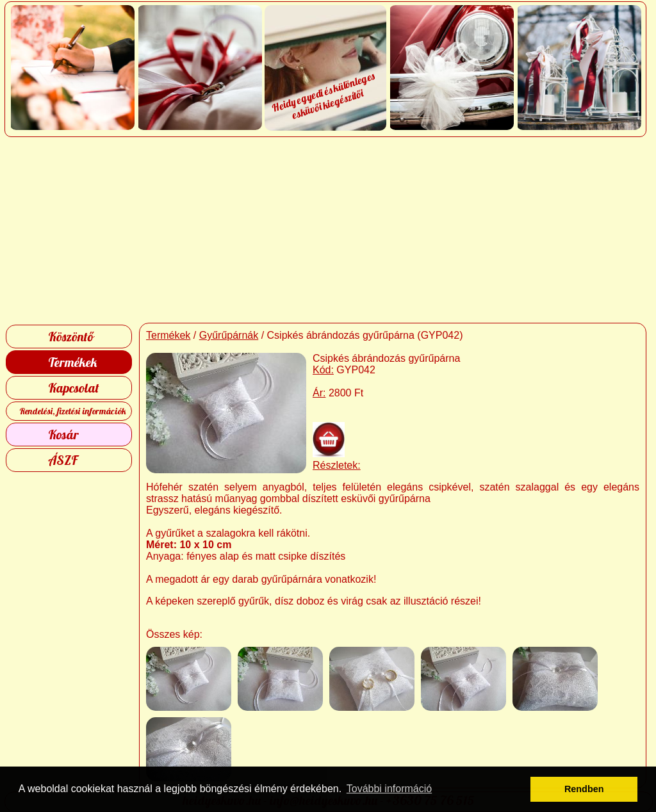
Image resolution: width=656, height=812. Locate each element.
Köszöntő (71, 337)
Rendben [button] (584, 789)
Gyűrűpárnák (229, 335)
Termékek (72, 362)
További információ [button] (389, 789)
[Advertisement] (328, 230)
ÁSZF (63, 460)
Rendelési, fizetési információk (73, 411)
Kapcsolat (74, 388)
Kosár (63, 434)
